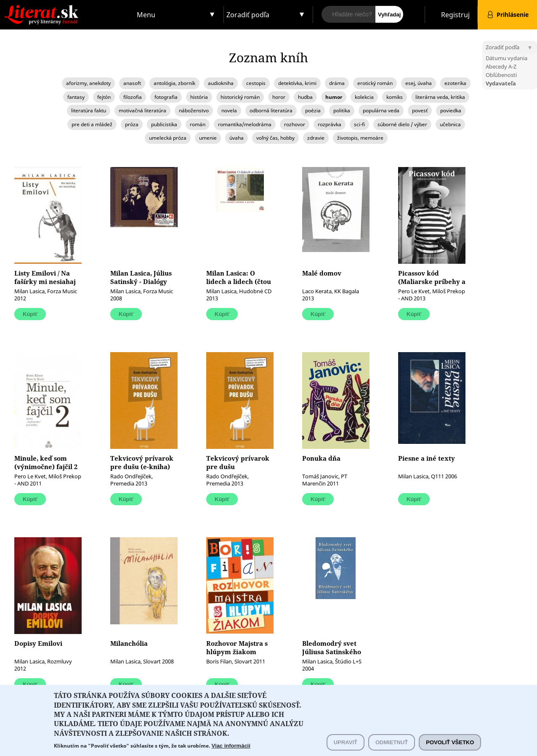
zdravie (316, 138)
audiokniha (221, 83)
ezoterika (455, 83)
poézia (313, 110)
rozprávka (330, 124)
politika (342, 110)
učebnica (450, 124)
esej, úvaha (419, 83)
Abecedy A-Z (501, 66)
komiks (395, 97)
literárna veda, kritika (440, 97)
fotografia (166, 97)
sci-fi (359, 124)
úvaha (237, 138)
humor (334, 97)
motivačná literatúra (142, 110)
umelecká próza (168, 138)
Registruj (455, 15)
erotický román (375, 83)
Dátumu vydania (506, 58)
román (198, 124)
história (199, 97)
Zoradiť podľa (248, 15)
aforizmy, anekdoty (88, 83)
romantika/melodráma (245, 124)
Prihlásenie (513, 15)
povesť (420, 110)
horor (279, 97)
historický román (240, 97)
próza (132, 124)
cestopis (256, 83)
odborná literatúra (271, 110)
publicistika (164, 124)
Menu (146, 15)
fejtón (104, 97)
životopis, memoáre (360, 138)
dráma (337, 83)
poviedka (451, 110)
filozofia (133, 97)
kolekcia (364, 97)
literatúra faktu (89, 110)
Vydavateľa (501, 83)
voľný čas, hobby (275, 138)
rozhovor (295, 124)
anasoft (132, 83)
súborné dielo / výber (402, 124)
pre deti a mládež (92, 124)
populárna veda (381, 110)
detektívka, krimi (297, 83)
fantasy (76, 97)
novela (229, 110)
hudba (305, 97)
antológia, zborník (174, 83)
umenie (208, 138)
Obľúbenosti (501, 75)
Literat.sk (67, 8)
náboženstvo (194, 110)
